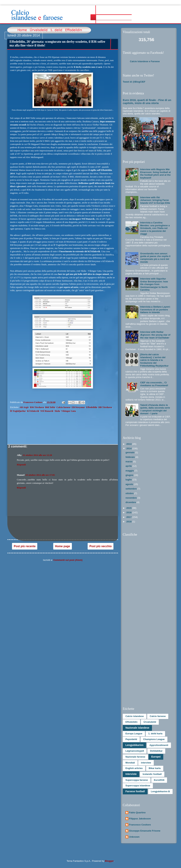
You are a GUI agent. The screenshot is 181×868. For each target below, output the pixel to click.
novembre (132, 498)
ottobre (130, 493)
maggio (130, 471)
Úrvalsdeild (150, 722)
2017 (129, 517)
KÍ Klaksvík (33, 411)
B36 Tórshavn (37, 407)
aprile (129, 466)
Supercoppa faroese (137, 780)
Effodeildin (92, 407)
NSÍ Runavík (47, 411)
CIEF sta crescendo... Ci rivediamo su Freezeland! (154, 384)
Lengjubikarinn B (160, 791)
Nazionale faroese (135, 757)
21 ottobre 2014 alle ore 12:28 (37, 455)
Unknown (134, 837)
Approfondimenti (159, 745)
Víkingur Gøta (69, 411)
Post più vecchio (101, 546)
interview (146, 763)
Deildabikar (156, 751)
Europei (156, 757)
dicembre (131, 502)
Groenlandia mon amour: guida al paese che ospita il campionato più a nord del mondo (155, 258)
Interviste (131, 774)
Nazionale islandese (137, 728)
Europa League (134, 734)
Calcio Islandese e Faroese (145, 61)
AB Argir (24, 407)
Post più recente (25, 546)
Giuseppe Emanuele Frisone (145, 831)
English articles (134, 768)
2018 (129, 522)
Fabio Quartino (137, 813)
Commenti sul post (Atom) (68, 560)
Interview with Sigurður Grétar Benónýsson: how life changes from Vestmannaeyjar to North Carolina (154, 284)
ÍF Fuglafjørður (18, 411)
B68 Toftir (50, 407)
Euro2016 (159, 780)
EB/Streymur (78, 407)
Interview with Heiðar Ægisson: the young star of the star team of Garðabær (155, 335)
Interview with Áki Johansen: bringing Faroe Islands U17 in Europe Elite (155, 200)
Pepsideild (131, 739)
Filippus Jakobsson (140, 819)
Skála (57, 411)
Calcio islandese (135, 716)
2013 (129, 444)
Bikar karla (155, 768)
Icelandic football (152, 774)
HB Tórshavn (105, 407)
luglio (129, 480)
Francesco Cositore (140, 825)
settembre (132, 489)
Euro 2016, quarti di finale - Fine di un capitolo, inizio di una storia (147, 102)
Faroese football (135, 791)
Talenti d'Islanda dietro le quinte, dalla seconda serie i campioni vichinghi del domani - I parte (155, 409)
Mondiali (130, 763)
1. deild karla (155, 734)
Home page (63, 546)
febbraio (131, 457)
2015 (129, 508)
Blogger (109, 861)
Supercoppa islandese (138, 786)
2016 (129, 512)
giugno (130, 475)
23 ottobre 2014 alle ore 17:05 (40, 475)
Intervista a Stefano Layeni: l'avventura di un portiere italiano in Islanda (155, 310)
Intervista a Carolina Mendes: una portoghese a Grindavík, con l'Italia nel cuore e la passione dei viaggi (155, 228)
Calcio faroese (63, 407)
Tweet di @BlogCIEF (134, 82)
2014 (129, 448)
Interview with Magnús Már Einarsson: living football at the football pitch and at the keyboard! (155, 174)
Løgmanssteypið (135, 751)
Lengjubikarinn (134, 745)
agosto (130, 484)
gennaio (130, 452)
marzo (129, 462)
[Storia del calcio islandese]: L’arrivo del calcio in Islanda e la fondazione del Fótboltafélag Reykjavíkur (154, 360)
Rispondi (21, 465)
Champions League (154, 739)
